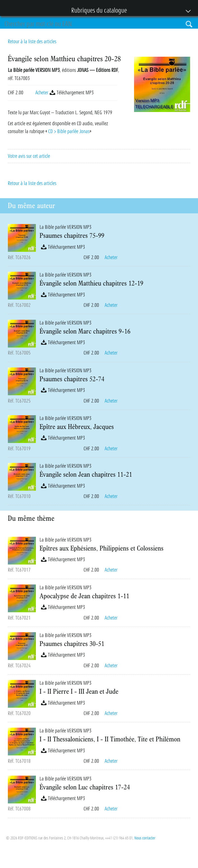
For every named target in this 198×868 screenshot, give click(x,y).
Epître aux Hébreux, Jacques (77, 426)
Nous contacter (145, 838)
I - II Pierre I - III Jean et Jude (79, 691)
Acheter (42, 93)
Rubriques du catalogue (96, 11)
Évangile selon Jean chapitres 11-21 (86, 474)
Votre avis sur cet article (29, 156)
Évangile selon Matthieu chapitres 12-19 (91, 283)
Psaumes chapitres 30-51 (72, 643)
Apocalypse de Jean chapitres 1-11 (84, 596)
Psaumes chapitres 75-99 (72, 235)
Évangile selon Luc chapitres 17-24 (85, 787)
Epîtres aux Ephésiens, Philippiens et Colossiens (102, 548)
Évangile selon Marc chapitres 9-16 (85, 331)
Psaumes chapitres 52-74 (72, 379)
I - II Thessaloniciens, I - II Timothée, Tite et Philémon (110, 739)
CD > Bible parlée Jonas (69, 131)
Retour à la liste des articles (32, 42)
